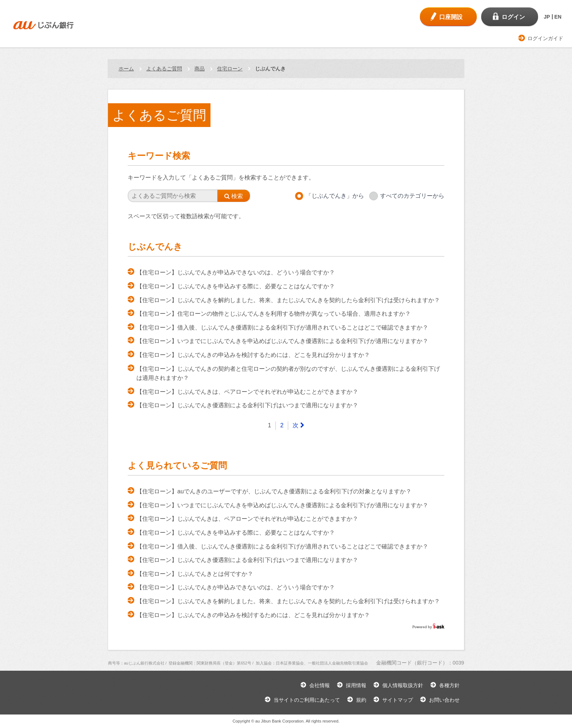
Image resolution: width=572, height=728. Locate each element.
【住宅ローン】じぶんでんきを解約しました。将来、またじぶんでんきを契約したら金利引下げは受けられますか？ (288, 300)
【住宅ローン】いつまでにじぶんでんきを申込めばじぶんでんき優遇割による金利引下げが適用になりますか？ (282, 341)
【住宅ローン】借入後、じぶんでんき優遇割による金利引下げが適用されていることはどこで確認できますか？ (282, 328)
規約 (361, 700)
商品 (200, 69)
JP (547, 17)
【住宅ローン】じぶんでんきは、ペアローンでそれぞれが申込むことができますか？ (247, 392)
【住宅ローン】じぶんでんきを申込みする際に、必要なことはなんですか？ (236, 286)
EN (558, 17)
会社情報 (320, 685)
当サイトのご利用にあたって (307, 700)
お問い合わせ (444, 700)
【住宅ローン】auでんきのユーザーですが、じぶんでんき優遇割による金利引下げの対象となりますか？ (274, 491)
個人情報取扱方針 (403, 685)
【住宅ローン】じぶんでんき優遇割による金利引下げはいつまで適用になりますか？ (247, 405)
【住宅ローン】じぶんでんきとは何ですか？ (195, 574)
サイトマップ (398, 700)
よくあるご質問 (164, 69)
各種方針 (449, 685)
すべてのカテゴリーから (412, 196)
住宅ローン (230, 69)
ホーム (126, 69)
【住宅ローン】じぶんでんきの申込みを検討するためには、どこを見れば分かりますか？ (253, 355)
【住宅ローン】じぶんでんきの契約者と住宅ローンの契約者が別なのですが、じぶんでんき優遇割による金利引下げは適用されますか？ (288, 373)
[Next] (298, 426)
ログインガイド (545, 38)
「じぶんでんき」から (335, 196)
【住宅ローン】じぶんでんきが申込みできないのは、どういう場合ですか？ (236, 272)
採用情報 (356, 685)
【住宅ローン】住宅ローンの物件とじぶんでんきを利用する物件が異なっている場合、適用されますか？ (274, 314)
